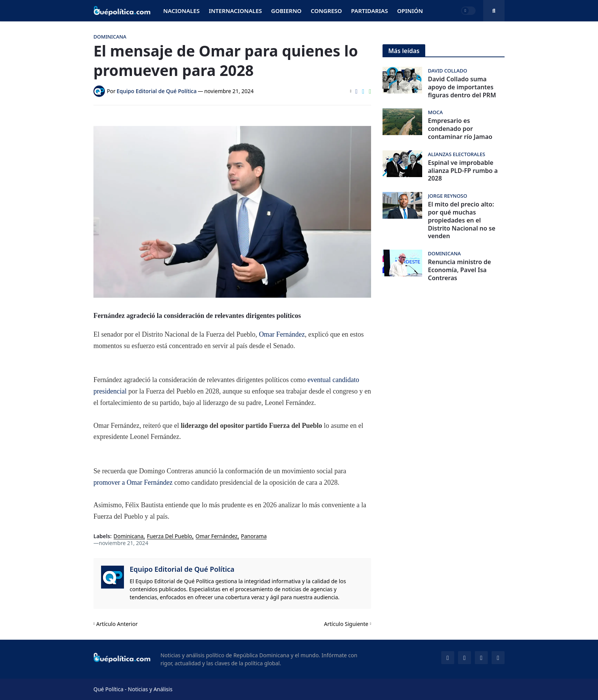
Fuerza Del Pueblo (170, 536)
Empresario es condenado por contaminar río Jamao (460, 129)
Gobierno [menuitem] (286, 11)
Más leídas (404, 51)
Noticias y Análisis (150, 689)
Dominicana (129, 536)
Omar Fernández (282, 334)
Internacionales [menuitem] (235, 11)
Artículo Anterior (117, 624)
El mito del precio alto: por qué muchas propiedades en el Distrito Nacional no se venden (462, 220)
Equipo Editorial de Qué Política (182, 569)
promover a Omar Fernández (133, 482)
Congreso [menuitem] (326, 11)
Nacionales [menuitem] (181, 11)
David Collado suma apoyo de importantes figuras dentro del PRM (462, 87)
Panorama (254, 536)
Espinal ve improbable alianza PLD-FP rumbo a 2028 (463, 171)
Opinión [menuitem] (410, 11)
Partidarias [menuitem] (370, 11)
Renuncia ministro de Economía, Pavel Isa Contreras (459, 270)
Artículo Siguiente (346, 624)
